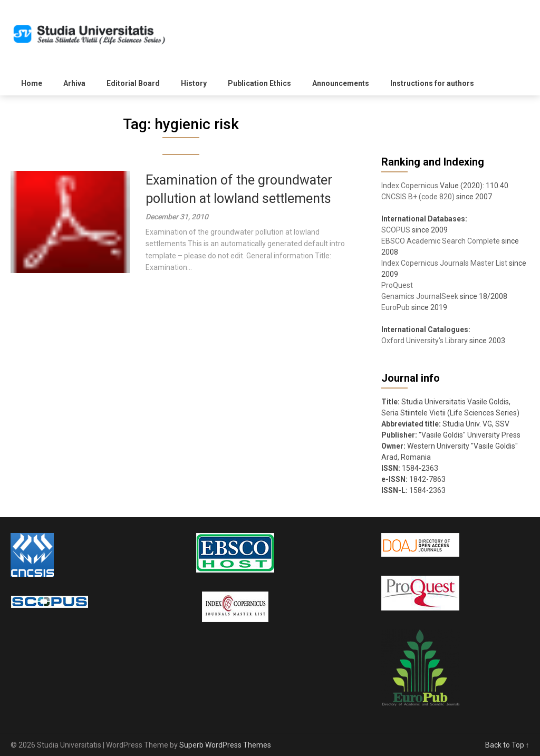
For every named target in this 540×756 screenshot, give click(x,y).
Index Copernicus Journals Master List (444, 263)
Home (32, 83)
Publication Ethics (259, 83)
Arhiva (74, 83)
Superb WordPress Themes (225, 745)
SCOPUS (396, 230)
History (194, 83)
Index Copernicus (410, 186)
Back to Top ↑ (507, 745)
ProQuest (397, 285)
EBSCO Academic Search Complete (441, 241)
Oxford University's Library (425, 341)
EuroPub (396, 307)
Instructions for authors (432, 83)
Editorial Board (133, 83)
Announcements (341, 83)
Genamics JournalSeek (420, 296)
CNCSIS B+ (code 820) (418, 197)
